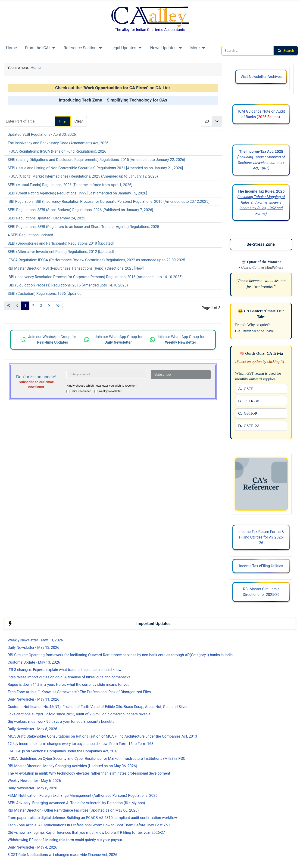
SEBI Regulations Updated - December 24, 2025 (46, 218)
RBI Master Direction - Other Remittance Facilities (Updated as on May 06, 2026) (73, 810)
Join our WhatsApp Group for (53, 340)
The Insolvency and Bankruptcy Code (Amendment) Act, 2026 (58, 143)
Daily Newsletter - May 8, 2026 (32, 729)
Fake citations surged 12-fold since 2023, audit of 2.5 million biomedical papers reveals (79, 714)
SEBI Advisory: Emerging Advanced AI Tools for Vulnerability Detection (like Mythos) (76, 803)
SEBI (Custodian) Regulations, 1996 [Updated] (45, 294)
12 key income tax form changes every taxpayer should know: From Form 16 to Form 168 (81, 744)
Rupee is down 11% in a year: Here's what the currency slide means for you (69, 685)
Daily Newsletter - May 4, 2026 (32, 847)
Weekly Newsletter (110, 391)
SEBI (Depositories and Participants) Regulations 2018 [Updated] (61, 243)
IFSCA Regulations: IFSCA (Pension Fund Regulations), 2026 (57, 151)
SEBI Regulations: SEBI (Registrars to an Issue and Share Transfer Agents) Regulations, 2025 (83, 227)
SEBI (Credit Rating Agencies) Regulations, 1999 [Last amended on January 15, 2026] (77, 193)
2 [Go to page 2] (33, 306)
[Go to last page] (58, 306)
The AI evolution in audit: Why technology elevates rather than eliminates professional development (89, 773)
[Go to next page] (49, 306)
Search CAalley (234, 43)
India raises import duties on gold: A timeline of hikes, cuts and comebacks (69, 677)
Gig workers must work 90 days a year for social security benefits (61, 722)
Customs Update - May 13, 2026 (34, 662)
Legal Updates (123, 48)
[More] (203, 48)
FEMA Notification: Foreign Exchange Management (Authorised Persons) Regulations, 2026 (83, 796)
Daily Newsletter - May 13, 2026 (33, 648)
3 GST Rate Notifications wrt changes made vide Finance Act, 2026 (62, 855)
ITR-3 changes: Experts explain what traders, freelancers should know (65, 670)
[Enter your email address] (106, 374)
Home (11, 48)
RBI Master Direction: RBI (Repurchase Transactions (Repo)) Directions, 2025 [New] (76, 268)
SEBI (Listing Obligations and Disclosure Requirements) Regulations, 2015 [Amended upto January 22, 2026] (96, 160)
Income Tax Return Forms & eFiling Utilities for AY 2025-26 (261, 537)
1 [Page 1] (25, 306)
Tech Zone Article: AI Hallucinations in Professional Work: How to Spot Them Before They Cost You (89, 825)
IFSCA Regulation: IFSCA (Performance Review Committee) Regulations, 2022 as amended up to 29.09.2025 (96, 260)
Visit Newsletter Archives (261, 77)
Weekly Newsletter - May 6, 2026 (34, 781)
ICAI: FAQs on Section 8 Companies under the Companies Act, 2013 (63, 751)
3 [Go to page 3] (41, 306)
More (195, 48)
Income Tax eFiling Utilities (261, 566)
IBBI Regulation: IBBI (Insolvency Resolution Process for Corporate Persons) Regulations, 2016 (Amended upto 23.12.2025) (109, 202)
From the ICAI (37, 48)
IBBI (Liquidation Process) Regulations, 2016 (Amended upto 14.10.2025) (68, 285)
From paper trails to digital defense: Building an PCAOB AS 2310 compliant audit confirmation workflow (92, 818)
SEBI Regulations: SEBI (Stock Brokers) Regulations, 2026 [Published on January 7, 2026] (80, 210)
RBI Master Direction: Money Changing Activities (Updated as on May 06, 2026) (72, 766)
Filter (63, 121)
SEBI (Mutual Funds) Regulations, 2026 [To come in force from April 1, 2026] (70, 185)
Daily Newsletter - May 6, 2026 (32, 788)
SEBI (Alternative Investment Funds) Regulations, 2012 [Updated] (61, 252)
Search (286, 51)
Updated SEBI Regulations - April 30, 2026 (42, 134)
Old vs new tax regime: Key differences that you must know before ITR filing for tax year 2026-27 (86, 833)
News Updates (163, 48)
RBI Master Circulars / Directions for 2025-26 (261, 592)
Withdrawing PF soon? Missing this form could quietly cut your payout (65, 840)
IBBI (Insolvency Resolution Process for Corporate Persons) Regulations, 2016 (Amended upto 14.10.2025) (95, 277)
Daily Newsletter (81, 391)
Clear (79, 121)
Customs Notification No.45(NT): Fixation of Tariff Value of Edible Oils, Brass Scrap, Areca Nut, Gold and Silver (98, 707)
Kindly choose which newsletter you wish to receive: (102, 386)
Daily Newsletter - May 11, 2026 (33, 699)
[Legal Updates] (139, 48)
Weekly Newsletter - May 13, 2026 (35, 640)
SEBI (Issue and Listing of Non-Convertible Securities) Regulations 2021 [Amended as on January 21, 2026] (95, 168)
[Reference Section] (99, 48)
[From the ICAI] (53, 48)
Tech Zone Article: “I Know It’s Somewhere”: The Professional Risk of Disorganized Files (79, 692)
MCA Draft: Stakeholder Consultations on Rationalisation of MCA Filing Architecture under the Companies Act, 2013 (102, 736)
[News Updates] (179, 48)
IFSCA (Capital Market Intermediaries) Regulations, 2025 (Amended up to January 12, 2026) (83, 176)
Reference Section (80, 48)
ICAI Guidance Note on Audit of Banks (261, 114)
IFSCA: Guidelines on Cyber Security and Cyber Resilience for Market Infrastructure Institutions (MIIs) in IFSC (97, 759)
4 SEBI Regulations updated (30, 235)
